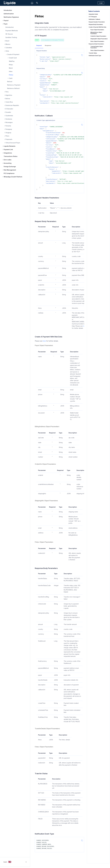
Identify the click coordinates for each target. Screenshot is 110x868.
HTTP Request (93, 17)
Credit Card (13, 58)
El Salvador (9, 109)
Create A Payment (13, 54)
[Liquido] (32, 3)
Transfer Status (93, 53)
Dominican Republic (12, 105)
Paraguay (9, 129)
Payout (6, 21)
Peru (7, 92)
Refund (10, 82)
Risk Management (10, 170)
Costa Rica (9, 102)
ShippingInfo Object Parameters (99, 39)
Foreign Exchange (10, 167)
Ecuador (8, 112)
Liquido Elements (10, 146)
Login (101, 3)
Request (39, 45)
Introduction (8, 10)
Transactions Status (11, 156)
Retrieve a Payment (14, 85)
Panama (8, 126)
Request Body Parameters (96, 24)
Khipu (11, 65)
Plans (7, 136)
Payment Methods (12, 31)
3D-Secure (9, 34)
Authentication (9, 14)
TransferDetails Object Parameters (97, 47)
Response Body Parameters (96, 44)
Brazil (7, 41)
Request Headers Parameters (97, 22)
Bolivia (8, 99)
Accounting (8, 163)
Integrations (8, 153)
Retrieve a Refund (13, 88)
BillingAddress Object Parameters (96, 33)
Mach (11, 68)
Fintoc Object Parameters (97, 41)
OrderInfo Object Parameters (98, 36)
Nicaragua (9, 122)
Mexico (8, 44)
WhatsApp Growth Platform (13, 177)
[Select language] (15, 862)
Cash (11, 78)
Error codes (8, 160)
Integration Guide (93, 14)
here (44, 341)
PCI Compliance (9, 173)
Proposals (9, 139)
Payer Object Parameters (97, 30)
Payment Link (8, 150)
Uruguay (8, 133)
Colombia (9, 48)
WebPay (12, 61)
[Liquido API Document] (10, 3)
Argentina (9, 95)
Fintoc (11, 75)
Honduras (9, 119)
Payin (6, 24)
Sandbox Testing (11, 37)
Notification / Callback (94, 19)
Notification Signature (11, 17)
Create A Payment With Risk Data (97, 27)
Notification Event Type (95, 56)
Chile (7, 51)
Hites (11, 71)
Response (48, 45)
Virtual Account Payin (13, 143)
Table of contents (94, 11)
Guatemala (9, 116)
